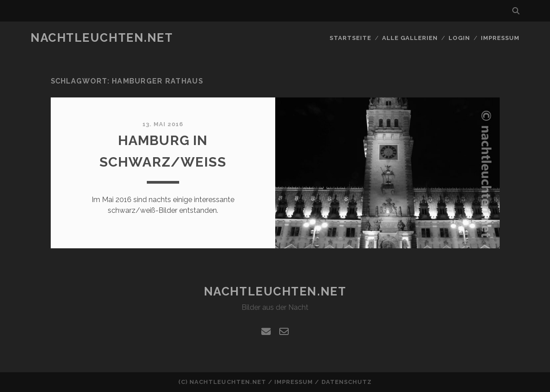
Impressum (500, 38)
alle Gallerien (410, 38)
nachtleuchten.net (102, 38)
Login (459, 38)
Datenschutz (347, 382)
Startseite (350, 38)
